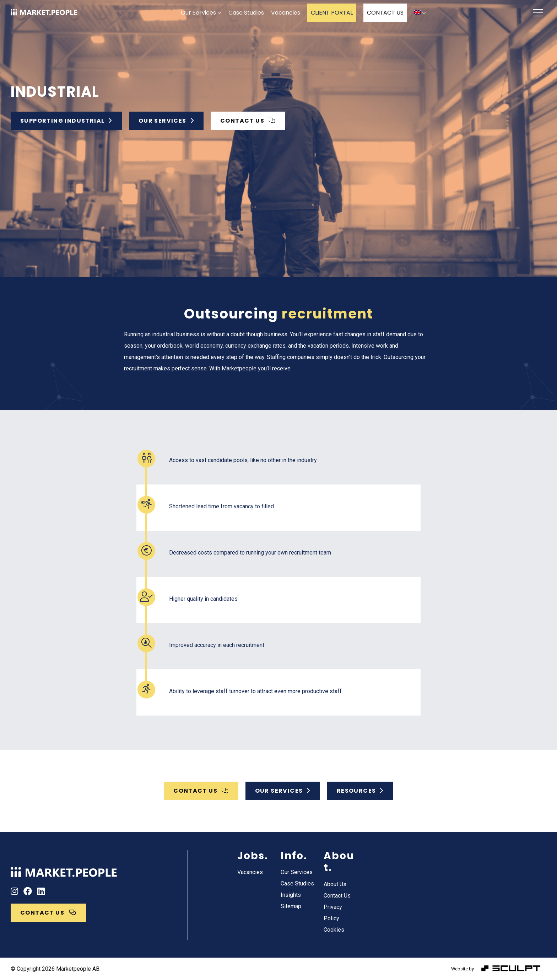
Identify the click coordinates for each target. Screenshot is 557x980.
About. (339, 862)
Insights (291, 895)
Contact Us (337, 896)
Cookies (334, 930)
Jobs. (253, 856)
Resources (360, 791)
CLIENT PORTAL (332, 13)
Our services (166, 121)
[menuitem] (420, 13)
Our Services (198, 13)
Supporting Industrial (66, 121)
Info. (294, 856)
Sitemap (291, 906)
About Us (335, 884)
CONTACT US (385, 13)
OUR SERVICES (283, 791)
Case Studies (246, 13)
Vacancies (286, 13)
